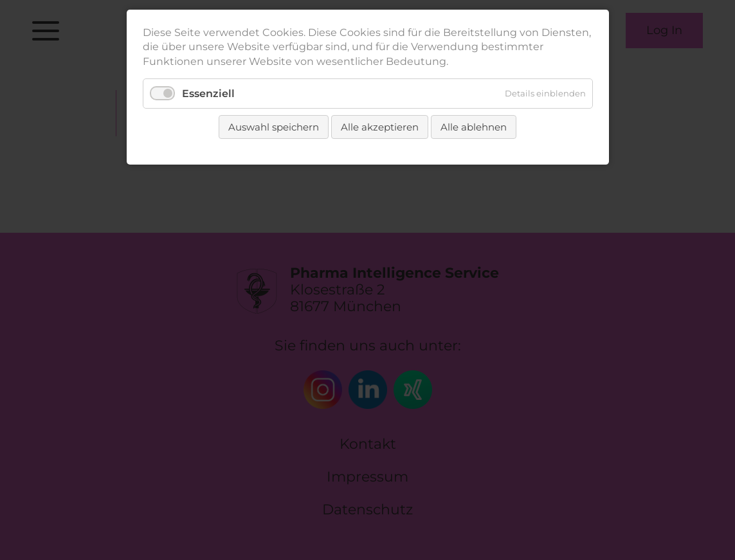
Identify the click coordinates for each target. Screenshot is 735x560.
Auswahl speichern (274, 127)
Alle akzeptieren (380, 127)
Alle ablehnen (474, 127)
